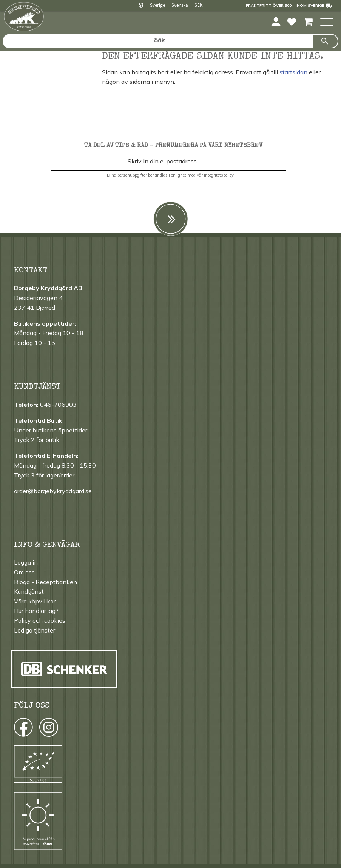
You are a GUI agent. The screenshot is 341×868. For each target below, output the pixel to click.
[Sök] (325, 41)
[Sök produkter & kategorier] (157, 41)
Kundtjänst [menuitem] (29, 591)
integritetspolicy (219, 175)
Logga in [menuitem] (26, 562)
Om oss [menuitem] (24, 572)
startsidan (293, 72)
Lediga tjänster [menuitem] (35, 630)
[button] (327, 22)
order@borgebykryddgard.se (53, 491)
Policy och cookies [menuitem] (40, 620)
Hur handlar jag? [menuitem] (36, 611)
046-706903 (58, 405)
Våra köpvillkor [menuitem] (35, 601)
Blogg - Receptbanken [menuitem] (46, 582)
